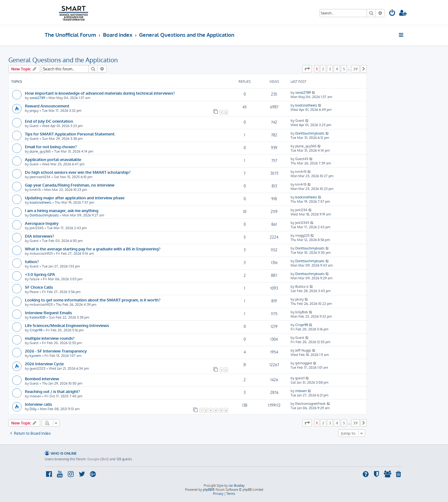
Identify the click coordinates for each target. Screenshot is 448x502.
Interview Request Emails (48, 313)
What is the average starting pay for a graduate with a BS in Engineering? (93, 249)
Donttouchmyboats (310, 133)
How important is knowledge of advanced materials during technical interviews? (100, 93)
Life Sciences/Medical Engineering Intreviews (67, 325)
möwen (301, 391)
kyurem (35, 356)
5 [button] (344, 69)
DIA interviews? (40, 236)
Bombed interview (42, 379)
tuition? (32, 261)
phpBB (207, 490)
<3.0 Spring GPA (40, 274)
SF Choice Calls (39, 287)
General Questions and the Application (63, 60)
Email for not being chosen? (51, 147)
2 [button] (323, 69)
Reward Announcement (47, 106)
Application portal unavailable (53, 159)
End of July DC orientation (49, 121)
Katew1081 (37, 317)
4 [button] (337, 69)
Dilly (33, 409)
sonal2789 (37, 98)
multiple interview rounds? (50, 338)
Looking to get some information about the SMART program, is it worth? (93, 300)
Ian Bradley (237, 485)
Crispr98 (36, 330)
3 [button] (330, 69)
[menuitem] (392, 14)
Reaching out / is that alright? (52, 391)
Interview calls (38, 404)
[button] (307, 69)
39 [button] (355, 69)
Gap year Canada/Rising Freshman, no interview (70, 185)
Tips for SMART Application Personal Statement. (70, 134)
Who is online (64, 453)
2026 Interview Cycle (44, 364)
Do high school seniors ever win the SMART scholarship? (78, 172)
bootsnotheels (306, 105)
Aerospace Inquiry (42, 223)
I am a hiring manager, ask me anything (62, 210)
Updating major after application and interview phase (75, 198)
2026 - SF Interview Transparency (56, 351)
